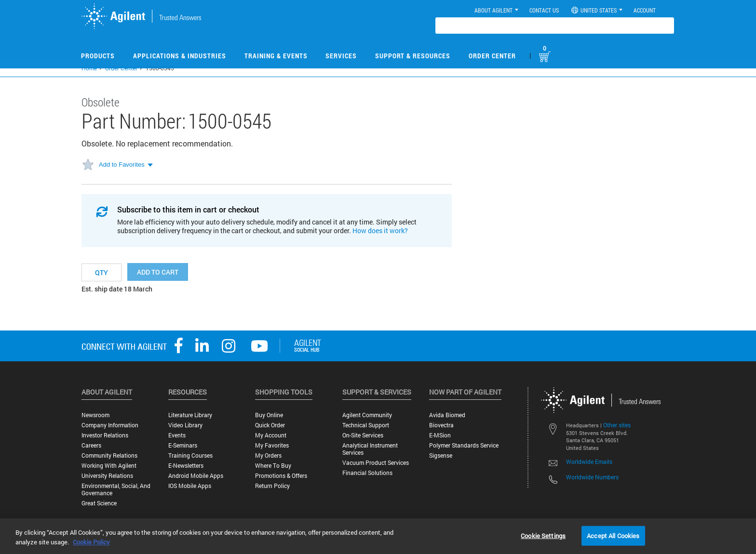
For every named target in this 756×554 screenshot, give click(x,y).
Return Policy (272, 486)
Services (341, 56)
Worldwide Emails (589, 462)
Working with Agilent (109, 466)
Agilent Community (367, 415)
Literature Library (190, 415)
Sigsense (441, 455)
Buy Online (269, 415)
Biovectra (441, 425)
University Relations (107, 476)
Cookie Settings (543, 535)
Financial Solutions (367, 473)
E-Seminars (183, 445)
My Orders (268, 455)
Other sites (617, 425)
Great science (99, 503)
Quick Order (270, 425)
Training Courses (190, 455)
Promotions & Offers (281, 476)
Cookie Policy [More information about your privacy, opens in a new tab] (91, 542)
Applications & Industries (180, 56)
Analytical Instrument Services (370, 449)
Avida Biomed (447, 415)
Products (98, 56)
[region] (378, 536)
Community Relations (109, 455)
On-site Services (363, 435)
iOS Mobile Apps (190, 486)
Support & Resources (413, 56)
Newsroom (95, 415)
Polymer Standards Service (464, 445)
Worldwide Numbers (592, 477)
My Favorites (272, 445)
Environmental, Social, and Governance (116, 489)
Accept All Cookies (613, 535)
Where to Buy (273, 466)
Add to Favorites (122, 165)
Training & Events (276, 56)
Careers (91, 445)
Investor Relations (105, 435)
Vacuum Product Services (376, 463)
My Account (271, 435)
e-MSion (440, 435)
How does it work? (380, 231)
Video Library (185, 425)
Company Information (110, 425)
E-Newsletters (186, 466)
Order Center (492, 56)
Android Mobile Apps (196, 476)
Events (177, 435)
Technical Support (366, 425)
